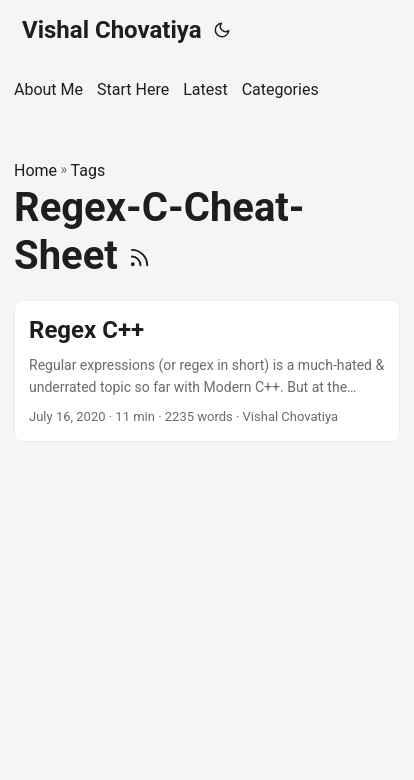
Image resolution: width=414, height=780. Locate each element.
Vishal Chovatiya (112, 30)
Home (35, 170)
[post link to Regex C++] (207, 371)
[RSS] (139, 255)
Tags (88, 170)
